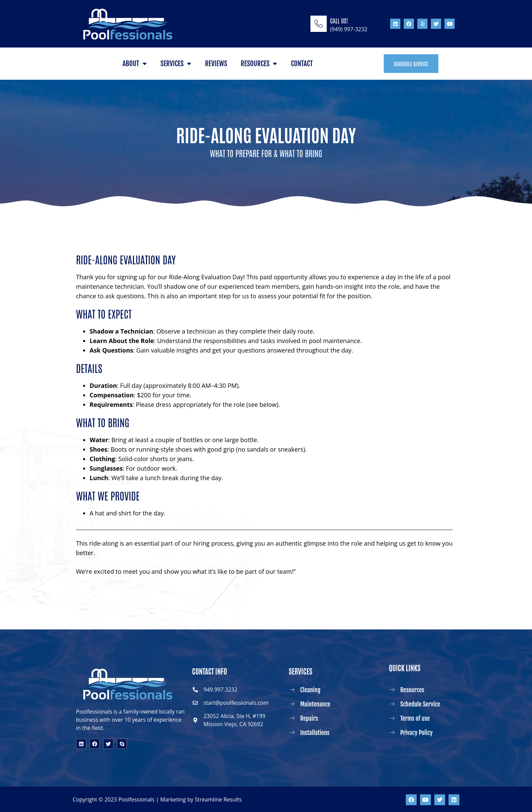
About (135, 64)
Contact (302, 64)
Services (176, 64)
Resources (259, 64)
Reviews (216, 64)
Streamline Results (218, 799)
